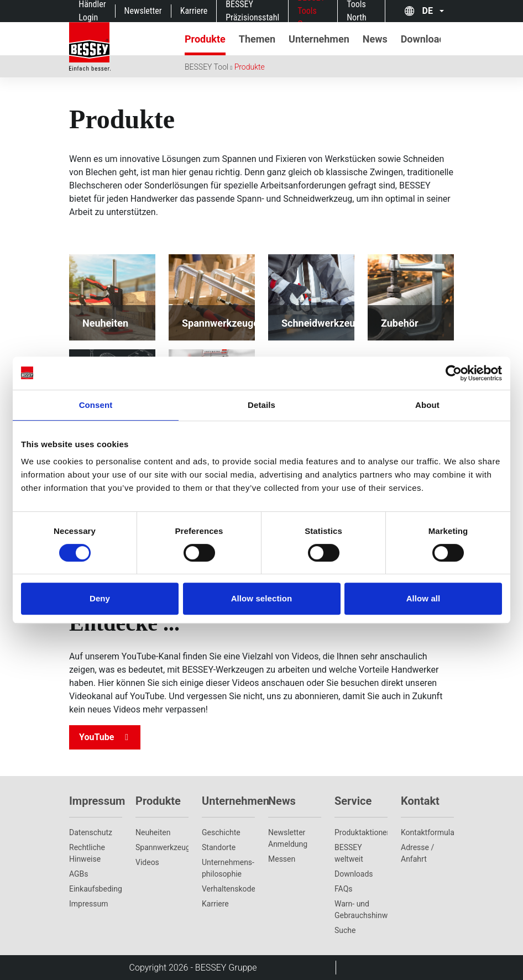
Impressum (88, 904)
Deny (100, 598)
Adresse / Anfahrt (417, 853)
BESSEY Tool (206, 67)
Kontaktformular (427, 832)
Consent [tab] (96, 405)
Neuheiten (153, 832)
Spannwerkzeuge (162, 847)
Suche (345, 930)
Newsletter (143, 11)
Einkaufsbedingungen (96, 889)
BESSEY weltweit (349, 853)
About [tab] (427, 405)
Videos (147, 862)
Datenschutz (91, 832)
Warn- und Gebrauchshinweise (361, 910)
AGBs (79, 874)
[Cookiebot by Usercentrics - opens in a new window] (454, 373)
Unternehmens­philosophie (228, 868)
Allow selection (262, 598)
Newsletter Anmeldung (288, 838)
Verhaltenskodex (228, 889)
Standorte (219, 847)
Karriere (194, 11)
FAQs (344, 889)
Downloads (354, 874)
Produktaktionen (361, 832)
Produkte (250, 67)
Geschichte (221, 832)
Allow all (423, 598)
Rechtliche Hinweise (87, 853)
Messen (282, 859)
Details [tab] (261, 405)
